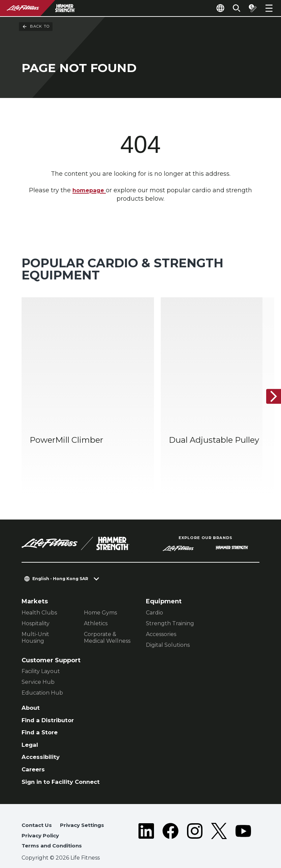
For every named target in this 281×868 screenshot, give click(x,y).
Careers (34, 757)
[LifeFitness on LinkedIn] (146, 826)
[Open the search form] (234, 8)
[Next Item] (270, 389)
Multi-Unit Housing (35, 621)
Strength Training (170, 607)
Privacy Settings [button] (85, 814)
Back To (36, 27)
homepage (89, 191)
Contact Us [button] (37, 814)
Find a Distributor (50, 705)
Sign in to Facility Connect (64, 770)
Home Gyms (100, 596)
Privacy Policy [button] (42, 825)
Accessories (161, 618)
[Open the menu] (269, 8)
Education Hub (42, 677)
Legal (30, 731)
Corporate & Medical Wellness (107, 621)
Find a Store (41, 718)
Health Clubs (39, 596)
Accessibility (42, 744)
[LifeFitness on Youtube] (243, 826)
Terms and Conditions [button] (54, 836)
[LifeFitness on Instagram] (195, 826)
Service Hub (38, 666)
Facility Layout (41, 655)
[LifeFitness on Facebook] (170, 826)
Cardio (154, 596)
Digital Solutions (168, 629)
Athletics (96, 607)
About (31, 692)
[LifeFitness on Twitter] (219, 826)
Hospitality (36, 607)
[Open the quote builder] (251, 8)
